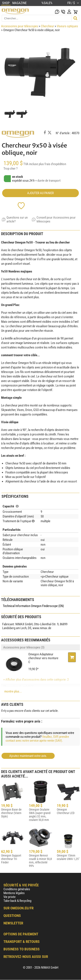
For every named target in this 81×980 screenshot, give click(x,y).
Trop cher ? (10, 169)
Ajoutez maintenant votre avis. (28, 756)
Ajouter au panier (40, 193)
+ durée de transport (48, 181)
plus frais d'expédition (52, 164)
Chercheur (47, 26)
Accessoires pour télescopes (20, 26)
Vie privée (10, 897)
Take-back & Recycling (17, 901)
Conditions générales (17, 889)
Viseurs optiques (67, 26)
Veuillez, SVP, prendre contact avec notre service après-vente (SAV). (37, 739)
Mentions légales (14, 893)
